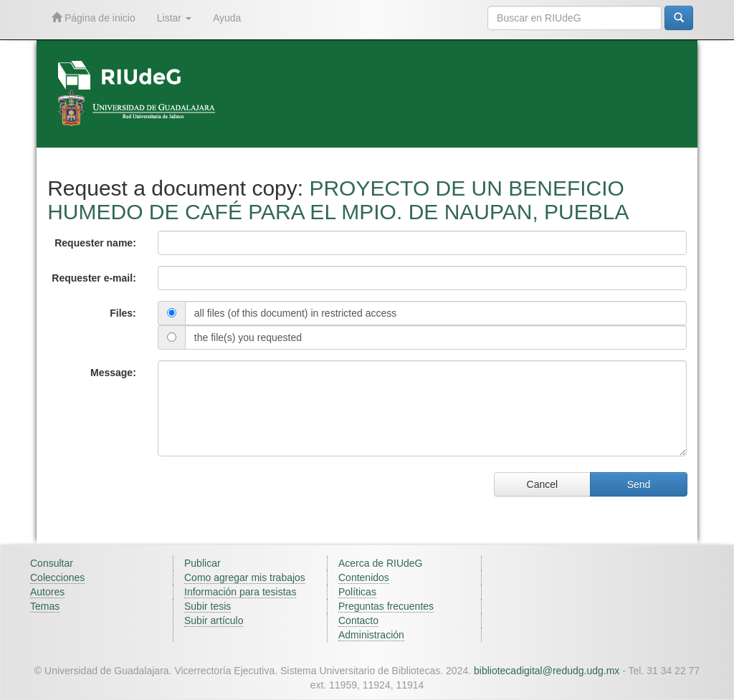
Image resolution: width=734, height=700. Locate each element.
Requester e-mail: (94, 278)
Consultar (52, 563)
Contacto (358, 620)
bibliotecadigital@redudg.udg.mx (547, 671)
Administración (371, 635)
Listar (174, 18)
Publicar (202, 563)
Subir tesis (208, 606)
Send (639, 484)
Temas (45, 606)
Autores (47, 592)
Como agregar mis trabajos (245, 577)
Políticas (357, 592)
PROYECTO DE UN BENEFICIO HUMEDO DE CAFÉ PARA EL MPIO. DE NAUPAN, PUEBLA (338, 200)
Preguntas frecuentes (386, 606)
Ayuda (227, 18)
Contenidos (364, 577)
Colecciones (57, 577)
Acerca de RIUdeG (381, 563)
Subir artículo (214, 620)
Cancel (543, 484)
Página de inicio (94, 18)
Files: (123, 313)
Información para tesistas (240, 592)
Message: (113, 373)
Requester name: (95, 243)
